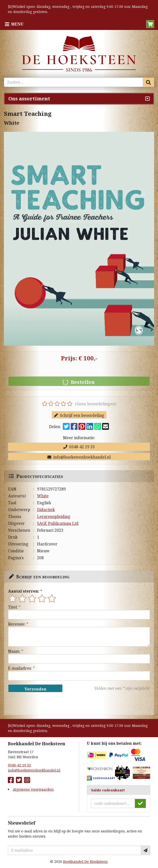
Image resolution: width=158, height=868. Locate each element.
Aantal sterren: (24, 591)
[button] (150, 24)
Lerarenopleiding (54, 516)
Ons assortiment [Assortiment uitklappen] (29, 99)
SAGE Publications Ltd (58, 523)
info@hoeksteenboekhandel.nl (79, 457)
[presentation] (39, 704)
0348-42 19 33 (79, 447)
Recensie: (17, 624)
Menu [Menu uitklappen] (17, 24)
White (43, 496)
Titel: (13, 607)
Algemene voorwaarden (33, 789)
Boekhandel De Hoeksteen (85, 861)
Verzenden (35, 689)
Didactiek (46, 510)
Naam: (14, 651)
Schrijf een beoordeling (79, 415)
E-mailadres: (20, 668)
